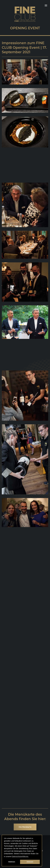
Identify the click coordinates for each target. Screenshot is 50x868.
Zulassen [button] (30, 862)
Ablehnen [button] (12, 862)
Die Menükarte (25, 827)
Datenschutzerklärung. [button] (20, 856)
